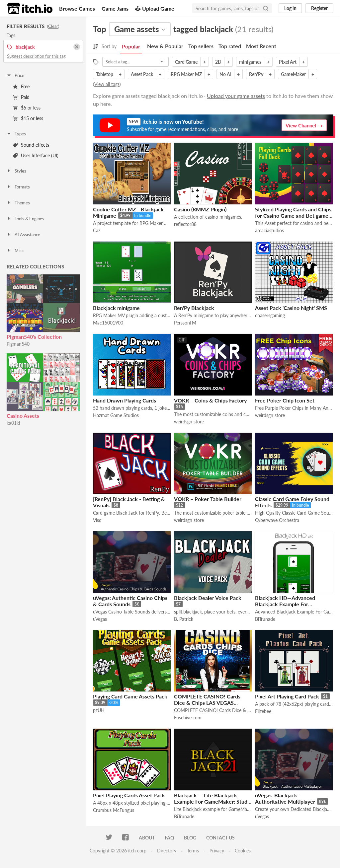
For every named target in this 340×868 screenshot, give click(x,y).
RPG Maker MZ (186, 74)
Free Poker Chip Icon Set (285, 400)
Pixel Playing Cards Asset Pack (129, 795)
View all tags (107, 84)
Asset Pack (142, 74)
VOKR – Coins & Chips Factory (210, 400)
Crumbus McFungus (114, 810)
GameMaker (293, 74)
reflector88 (185, 224)
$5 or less (27, 108)
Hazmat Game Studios (116, 415)
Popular (131, 46)
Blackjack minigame (116, 308)
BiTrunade (265, 619)
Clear (53, 26)
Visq (97, 520)
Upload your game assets (236, 96)
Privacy (217, 851)
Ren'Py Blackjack (194, 308)
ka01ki (13, 423)
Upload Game (155, 8)
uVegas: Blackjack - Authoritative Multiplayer (285, 798)
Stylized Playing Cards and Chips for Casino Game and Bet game (293, 212)
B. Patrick (184, 619)
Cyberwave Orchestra (277, 520)
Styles (16, 171)
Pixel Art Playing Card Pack (287, 696)
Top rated (230, 46)
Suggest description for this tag (36, 56)
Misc (15, 251)
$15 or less (28, 118)
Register (319, 8)
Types (16, 134)
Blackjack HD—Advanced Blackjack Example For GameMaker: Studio (285, 604)
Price (15, 75)
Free (21, 86)
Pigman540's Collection (34, 337)
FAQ (169, 838)
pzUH (99, 710)
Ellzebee (263, 711)
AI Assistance (23, 235)
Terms (193, 851)
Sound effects (31, 145)
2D (218, 62)
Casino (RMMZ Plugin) (200, 209)
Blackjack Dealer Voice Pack (208, 598)
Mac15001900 (108, 323)
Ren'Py (256, 74)
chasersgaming (270, 315)
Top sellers (201, 46)
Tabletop (105, 74)
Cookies (243, 851)
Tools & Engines (25, 219)
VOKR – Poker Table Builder (208, 499)
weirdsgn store (189, 422)
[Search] (266, 8)
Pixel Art (288, 62)
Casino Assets (23, 416)
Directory (167, 851)
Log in (290, 8)
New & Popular (165, 46)
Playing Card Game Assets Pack (130, 696)
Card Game (186, 62)
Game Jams (115, 8)
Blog (190, 838)
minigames (250, 62)
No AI (225, 74)
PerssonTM (185, 323)
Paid (21, 97)
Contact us (220, 838)
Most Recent (261, 46)
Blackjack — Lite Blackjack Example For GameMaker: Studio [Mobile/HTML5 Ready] (213, 801)
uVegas (100, 619)
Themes (18, 203)
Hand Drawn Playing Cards (125, 400)
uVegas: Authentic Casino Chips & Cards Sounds (130, 601)
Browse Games (77, 8)
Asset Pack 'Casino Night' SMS (291, 308)
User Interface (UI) (36, 155)
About (147, 838)
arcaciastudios (269, 230)
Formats (18, 187)
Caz (97, 230)
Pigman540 (18, 344)
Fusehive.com (188, 718)
